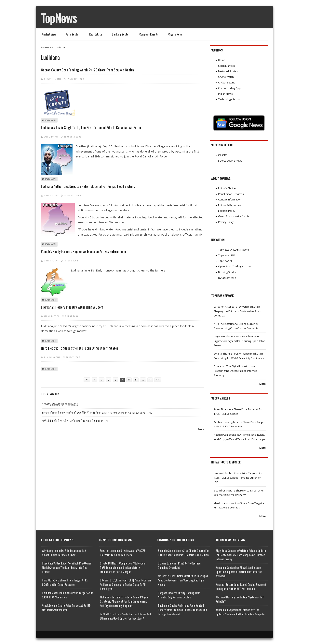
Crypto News (175, 34)
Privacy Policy (226, 222)
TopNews (59, 18)
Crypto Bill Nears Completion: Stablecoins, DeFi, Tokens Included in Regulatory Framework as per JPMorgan (124, 567)
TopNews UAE (226, 255)
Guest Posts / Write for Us (234, 216)
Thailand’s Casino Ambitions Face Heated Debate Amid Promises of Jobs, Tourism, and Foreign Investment (182, 610)
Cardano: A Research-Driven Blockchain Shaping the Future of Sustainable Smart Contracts (237, 311)
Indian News (225, 94)
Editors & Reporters (230, 205)
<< (87, 380)
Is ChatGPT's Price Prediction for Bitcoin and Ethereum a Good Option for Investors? (125, 616)
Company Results (149, 34)
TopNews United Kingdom (234, 250)
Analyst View (49, 34)
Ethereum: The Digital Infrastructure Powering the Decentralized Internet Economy (235, 371)
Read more (51, 120)
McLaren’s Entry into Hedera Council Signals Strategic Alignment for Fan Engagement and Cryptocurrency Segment (125, 601)
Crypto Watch (226, 77)
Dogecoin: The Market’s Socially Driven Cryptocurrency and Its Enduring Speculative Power (240, 341)
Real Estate (96, 34)
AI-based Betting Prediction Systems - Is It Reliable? (240, 599)
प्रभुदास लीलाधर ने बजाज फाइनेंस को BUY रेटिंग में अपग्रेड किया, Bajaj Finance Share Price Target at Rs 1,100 (97, 413)
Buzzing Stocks (227, 272)
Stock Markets (227, 66)
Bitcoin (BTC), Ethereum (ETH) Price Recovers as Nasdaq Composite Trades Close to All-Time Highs (126, 584)
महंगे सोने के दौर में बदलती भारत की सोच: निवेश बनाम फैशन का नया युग (75, 421)
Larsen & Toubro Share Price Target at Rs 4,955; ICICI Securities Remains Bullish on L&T (238, 478)
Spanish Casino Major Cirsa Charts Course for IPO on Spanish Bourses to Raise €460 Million (183, 553)
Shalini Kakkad (52, 357)
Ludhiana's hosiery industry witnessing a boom (72, 307)
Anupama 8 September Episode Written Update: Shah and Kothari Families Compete (240, 612)
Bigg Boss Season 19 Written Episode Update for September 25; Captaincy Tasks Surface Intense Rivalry (241, 555)
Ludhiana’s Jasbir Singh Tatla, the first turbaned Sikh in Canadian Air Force (91, 127)
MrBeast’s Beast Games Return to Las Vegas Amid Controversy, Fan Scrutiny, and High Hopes (183, 580)
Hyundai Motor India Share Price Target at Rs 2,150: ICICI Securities (67, 595)
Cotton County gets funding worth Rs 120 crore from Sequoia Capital (88, 70)
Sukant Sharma (53, 79)
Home (45, 47)
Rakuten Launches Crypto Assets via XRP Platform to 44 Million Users (123, 553)
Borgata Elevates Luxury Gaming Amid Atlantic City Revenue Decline (179, 595)
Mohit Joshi (51, 195)
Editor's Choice (227, 188)
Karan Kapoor (52, 316)
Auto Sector (73, 34)
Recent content (227, 278)
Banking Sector (121, 34)
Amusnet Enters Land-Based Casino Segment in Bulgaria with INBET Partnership (241, 587)
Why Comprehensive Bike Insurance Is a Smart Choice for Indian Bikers (64, 553)
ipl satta (223, 155)
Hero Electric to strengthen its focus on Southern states (80, 348)
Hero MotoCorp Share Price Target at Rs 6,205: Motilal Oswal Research (65, 582)
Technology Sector (229, 99)
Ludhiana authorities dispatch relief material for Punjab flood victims (88, 186)
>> (158, 380)
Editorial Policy (227, 211)
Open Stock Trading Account (235, 266)
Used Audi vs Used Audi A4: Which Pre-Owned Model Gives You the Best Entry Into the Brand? (67, 567)
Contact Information (230, 199)
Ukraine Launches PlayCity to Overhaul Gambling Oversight (180, 565)
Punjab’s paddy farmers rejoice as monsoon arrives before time (83, 251)
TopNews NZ (226, 261)
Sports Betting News (230, 161)
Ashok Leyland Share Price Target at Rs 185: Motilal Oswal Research (67, 608)
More (201, 429)
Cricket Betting (227, 82)
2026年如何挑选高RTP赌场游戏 (60, 404)
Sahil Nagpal (51, 137)
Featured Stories (228, 71)
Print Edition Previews (231, 194)
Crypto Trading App (229, 88)
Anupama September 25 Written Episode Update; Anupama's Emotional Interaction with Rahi (239, 572)
